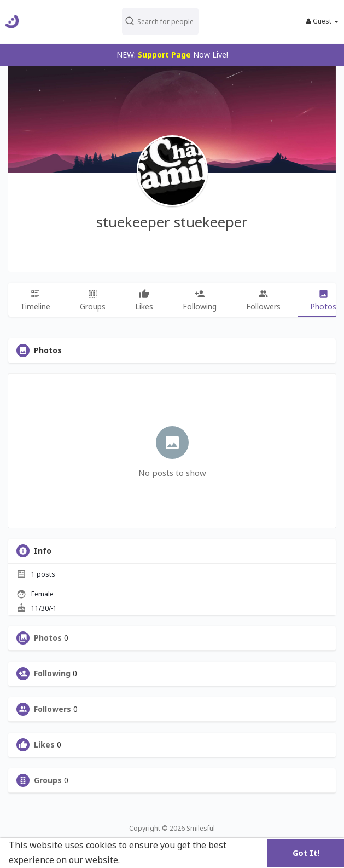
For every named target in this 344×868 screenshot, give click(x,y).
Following (52, 674)
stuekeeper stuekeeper (172, 222)
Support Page (164, 54)
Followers (53, 709)
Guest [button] (322, 21)
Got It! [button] (306, 853)
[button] (170, 21)
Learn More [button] (148, 860)
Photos (48, 638)
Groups (48, 780)
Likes (44, 745)
